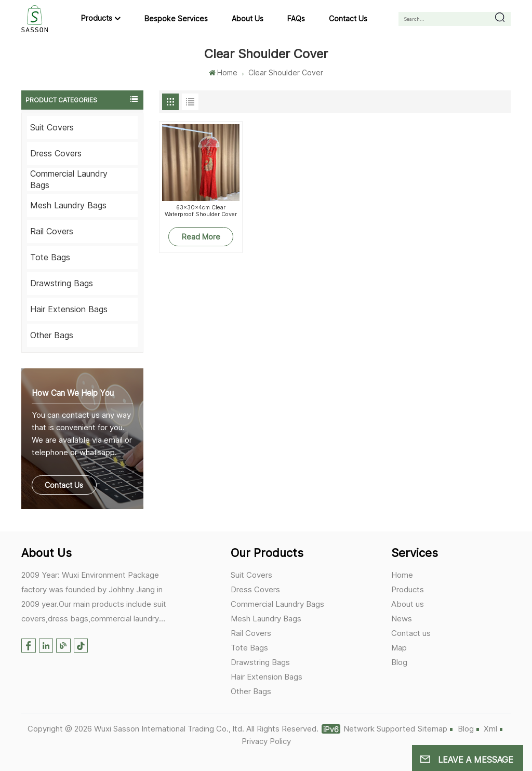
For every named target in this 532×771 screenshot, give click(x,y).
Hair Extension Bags (69, 309)
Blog (399, 662)
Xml (490, 729)
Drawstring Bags (62, 283)
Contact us (348, 18)
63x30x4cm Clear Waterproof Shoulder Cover (201, 211)
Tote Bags (50, 257)
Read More (201, 237)
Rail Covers (52, 231)
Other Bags (52, 335)
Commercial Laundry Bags (69, 179)
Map (399, 648)
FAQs (296, 18)
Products (97, 18)
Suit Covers (52, 127)
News (402, 619)
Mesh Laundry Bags (68, 205)
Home (223, 72)
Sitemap (433, 729)
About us (248, 18)
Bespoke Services (176, 18)
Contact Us (64, 485)
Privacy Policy (266, 741)
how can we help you (73, 393)
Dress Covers (56, 153)
